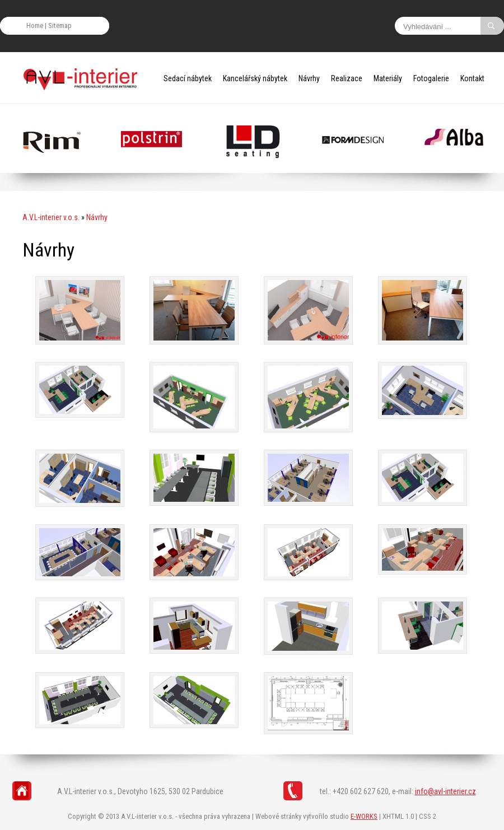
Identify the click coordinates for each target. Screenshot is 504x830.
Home (35, 25)
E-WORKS (364, 816)
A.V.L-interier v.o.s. (51, 217)
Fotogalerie (431, 78)
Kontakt (472, 78)
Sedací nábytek (188, 78)
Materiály (388, 78)
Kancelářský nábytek (255, 78)
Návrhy (309, 78)
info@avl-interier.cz (445, 791)
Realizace (347, 78)
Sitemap (60, 25)
